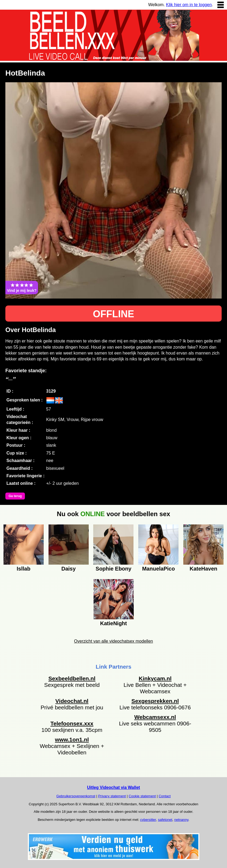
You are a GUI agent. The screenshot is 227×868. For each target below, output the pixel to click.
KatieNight (114, 623)
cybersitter (148, 820)
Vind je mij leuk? (22, 288)
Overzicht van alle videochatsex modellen (113, 641)
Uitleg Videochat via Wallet (114, 787)
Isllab (23, 569)
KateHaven (203, 569)
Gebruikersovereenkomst (76, 796)
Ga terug (15, 496)
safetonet (165, 820)
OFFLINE (114, 314)
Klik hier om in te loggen (189, 5)
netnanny (181, 820)
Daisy (68, 569)
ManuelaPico (158, 569)
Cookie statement (142, 796)
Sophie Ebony (113, 569)
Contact (165, 796)
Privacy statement (112, 796)
